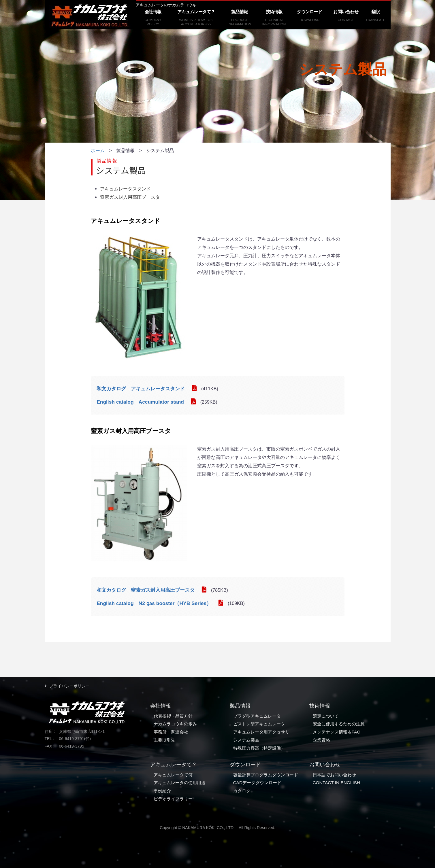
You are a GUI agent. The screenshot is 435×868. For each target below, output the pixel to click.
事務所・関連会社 (171, 732)
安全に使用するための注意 (339, 724)
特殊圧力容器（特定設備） (259, 748)
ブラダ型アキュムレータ (257, 716)
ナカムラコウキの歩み (175, 724)
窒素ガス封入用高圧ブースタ (130, 197)
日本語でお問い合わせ (334, 775)
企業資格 (321, 740)
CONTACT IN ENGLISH (336, 783)
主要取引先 (164, 740)
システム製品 (246, 740)
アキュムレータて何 (173, 775)
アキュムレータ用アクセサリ (261, 732)
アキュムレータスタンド (125, 189)
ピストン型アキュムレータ (259, 724)
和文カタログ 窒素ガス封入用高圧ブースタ (146, 590)
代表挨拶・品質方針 (173, 716)
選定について (326, 716)
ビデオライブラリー (173, 799)
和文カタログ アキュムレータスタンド (141, 389)
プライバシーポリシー (69, 686)
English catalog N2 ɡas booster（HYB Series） (154, 603)
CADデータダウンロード (257, 783)
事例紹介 (162, 791)
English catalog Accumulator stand (140, 402)
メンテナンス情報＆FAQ (337, 732)
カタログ (242, 791)
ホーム (98, 150)
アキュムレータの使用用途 (180, 783)
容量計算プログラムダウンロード (266, 775)
